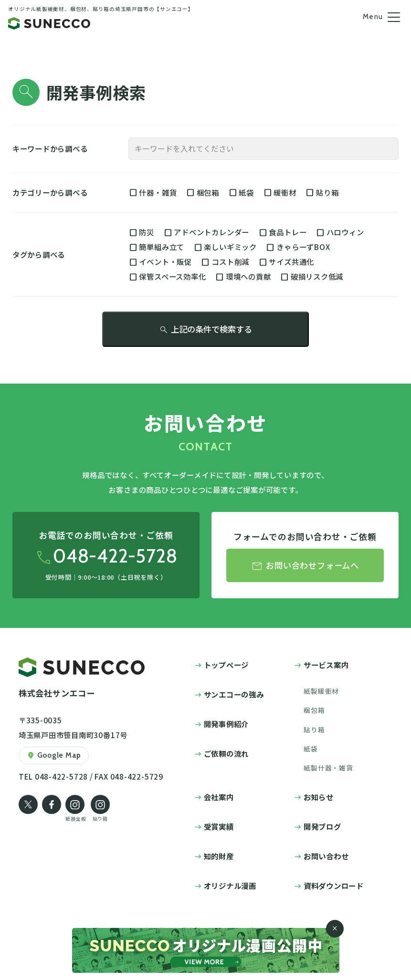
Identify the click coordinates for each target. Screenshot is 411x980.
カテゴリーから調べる (50, 192)
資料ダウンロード (334, 886)
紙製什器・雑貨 (328, 768)
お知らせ (319, 797)
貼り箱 (314, 730)
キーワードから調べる (50, 148)
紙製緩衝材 (321, 691)
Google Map (53, 756)
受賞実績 (219, 826)
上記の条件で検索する (205, 329)
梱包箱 (314, 710)
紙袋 (311, 749)
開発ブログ (322, 826)
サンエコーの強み (234, 694)
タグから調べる (39, 254)
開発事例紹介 (227, 724)
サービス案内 (326, 665)
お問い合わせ (326, 856)
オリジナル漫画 (230, 886)
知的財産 (219, 856)
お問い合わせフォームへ (305, 566)
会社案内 (219, 797)
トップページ (227, 665)
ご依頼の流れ (227, 753)
